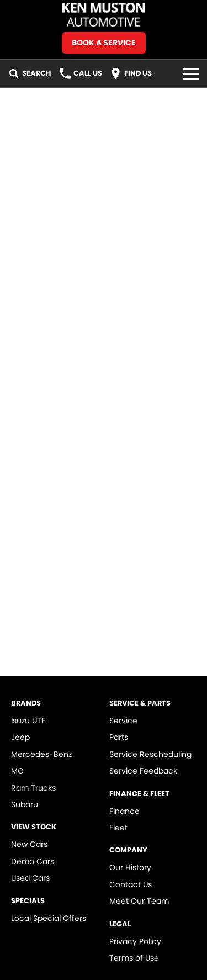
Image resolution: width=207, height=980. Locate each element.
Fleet (118, 828)
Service (123, 721)
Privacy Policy (135, 941)
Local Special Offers (49, 918)
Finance (124, 811)
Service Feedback (143, 771)
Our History (130, 867)
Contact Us (131, 884)
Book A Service (104, 43)
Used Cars (30, 878)
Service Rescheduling (150, 754)
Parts (119, 737)
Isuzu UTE (28, 721)
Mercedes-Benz (41, 754)
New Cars (29, 844)
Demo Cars (33, 861)
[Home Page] (104, 15)
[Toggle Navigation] (191, 73)
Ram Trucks (33, 788)
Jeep (20, 737)
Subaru (25, 804)
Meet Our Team (139, 901)
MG (17, 771)
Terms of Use (134, 958)
